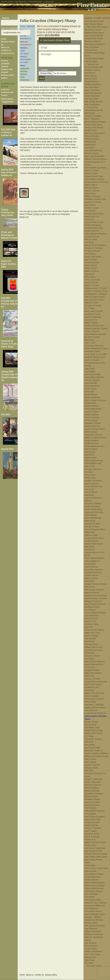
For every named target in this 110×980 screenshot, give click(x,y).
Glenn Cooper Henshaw (95, 400)
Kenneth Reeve (91, 644)
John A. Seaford (92, 696)
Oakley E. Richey (92, 656)
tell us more (33, 211)
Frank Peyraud (91, 618)
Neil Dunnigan (91, 259)
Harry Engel (90, 277)
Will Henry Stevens (93, 785)
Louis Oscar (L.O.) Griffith (96, 354)
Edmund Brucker (92, 136)
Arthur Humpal (91, 420)
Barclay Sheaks (91, 722)
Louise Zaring (91, 949)
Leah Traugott (91, 831)
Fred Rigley (90, 659)
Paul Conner (90, 205)
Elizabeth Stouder (92, 799)
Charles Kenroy (91, 443)
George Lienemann (93, 481)
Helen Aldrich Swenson (95, 811)
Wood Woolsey (91, 946)
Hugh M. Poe (90, 621)
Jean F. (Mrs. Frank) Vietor (96, 868)
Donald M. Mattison (93, 504)
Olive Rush (89, 676)
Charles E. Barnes (93, 70)
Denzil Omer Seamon (94, 699)
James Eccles (91, 268)
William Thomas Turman (95, 842)
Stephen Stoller (91, 796)
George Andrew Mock (94, 538)
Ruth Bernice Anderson (95, 44)
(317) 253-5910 (52, 35)
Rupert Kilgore (91, 449)
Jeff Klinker (89, 455)
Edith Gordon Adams (94, 24)
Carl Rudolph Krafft (93, 463)
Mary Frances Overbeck (95, 604)
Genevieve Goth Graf (94, 346)
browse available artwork (5, 64)
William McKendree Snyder (97, 756)
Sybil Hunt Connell (93, 202)
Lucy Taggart (90, 814)
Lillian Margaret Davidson (96, 234)
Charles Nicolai (91, 575)
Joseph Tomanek (92, 822)
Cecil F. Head (90, 389)
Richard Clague (91, 188)
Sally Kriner (90, 466)
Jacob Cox (89, 219)
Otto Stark (89, 771)
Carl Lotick (89, 489)
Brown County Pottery (94, 630)
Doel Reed (89, 641)
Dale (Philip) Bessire (94, 102)
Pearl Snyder (90, 759)
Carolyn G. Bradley (93, 116)
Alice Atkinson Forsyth (94, 300)
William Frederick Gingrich (96, 328)
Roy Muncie (90, 549)
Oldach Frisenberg (93, 317)
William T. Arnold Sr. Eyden (96, 291)
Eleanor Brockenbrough (95, 122)
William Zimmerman (93, 951)
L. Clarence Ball (92, 64)
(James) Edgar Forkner (95, 297)
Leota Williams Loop (93, 486)
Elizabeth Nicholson (93, 572)
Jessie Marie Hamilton (94, 377)
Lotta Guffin (90, 369)
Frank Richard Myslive (94, 558)
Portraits (24, 74)
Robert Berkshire (92, 96)
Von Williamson (91, 908)
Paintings (24, 71)
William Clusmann (93, 196)
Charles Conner (92, 208)
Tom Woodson (91, 928)
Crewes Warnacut (92, 877)
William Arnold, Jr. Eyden (96, 288)
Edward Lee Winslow (94, 920)
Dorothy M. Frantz (93, 314)
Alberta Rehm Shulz (93, 733)
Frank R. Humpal (92, 417)
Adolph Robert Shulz (94, 730)
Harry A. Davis (91, 239)
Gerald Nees (90, 564)
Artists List (24, 217)
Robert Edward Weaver (95, 883)
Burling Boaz (90, 957)
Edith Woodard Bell (93, 93)
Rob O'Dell (89, 587)
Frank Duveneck (92, 262)
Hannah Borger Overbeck (96, 598)
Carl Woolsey (90, 943)
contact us (6, 50)
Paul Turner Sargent (93, 684)
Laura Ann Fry (91, 320)
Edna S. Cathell (91, 170)
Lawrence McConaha (94, 512)
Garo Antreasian (92, 47)
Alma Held (89, 392)
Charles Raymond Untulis (96, 854)
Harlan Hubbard (92, 415)
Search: (6, 18)
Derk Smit (89, 742)
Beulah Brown (91, 130)
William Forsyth (91, 303)
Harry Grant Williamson (95, 906)
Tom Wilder (90, 897)
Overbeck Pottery (92, 607)
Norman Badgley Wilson (95, 914)
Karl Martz (89, 495)
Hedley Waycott (92, 880)
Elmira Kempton (92, 440)
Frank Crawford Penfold (95, 613)
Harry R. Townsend (93, 828)
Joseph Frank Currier (94, 222)
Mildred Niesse (91, 578)
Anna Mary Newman (94, 570)
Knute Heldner (91, 394)
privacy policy (8, 53)
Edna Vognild (90, 871)
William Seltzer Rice (93, 647)
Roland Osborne (92, 593)
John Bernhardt (91, 99)
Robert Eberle (91, 265)
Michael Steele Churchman (96, 182)
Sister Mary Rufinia (93, 673)
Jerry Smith (90, 745)
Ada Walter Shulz (92, 728)
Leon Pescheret (92, 616)
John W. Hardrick (92, 380)
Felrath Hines (90, 403)
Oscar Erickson (91, 282)
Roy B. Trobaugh (92, 837)
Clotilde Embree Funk (94, 326)
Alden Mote (90, 547)
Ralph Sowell (90, 762)
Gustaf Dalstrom (92, 231)
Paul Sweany (90, 808)
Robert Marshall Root (94, 664)
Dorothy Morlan (91, 541)
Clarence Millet (91, 535)
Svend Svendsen (92, 805)
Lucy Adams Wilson (93, 911)
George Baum (91, 79)
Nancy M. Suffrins (92, 802)
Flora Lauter (90, 475)
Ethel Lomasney (92, 483)
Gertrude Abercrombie (94, 21)
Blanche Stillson (92, 788)
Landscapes (25, 68)
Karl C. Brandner (92, 119)
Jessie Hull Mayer (92, 506)
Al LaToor (89, 472)
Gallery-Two (49, 2)
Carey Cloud (90, 193)
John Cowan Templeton (95, 817)
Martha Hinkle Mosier (94, 544)
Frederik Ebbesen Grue (95, 357)
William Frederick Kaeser (96, 438)
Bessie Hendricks (92, 397)
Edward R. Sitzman (93, 739)
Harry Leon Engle (92, 280)
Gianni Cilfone (91, 185)
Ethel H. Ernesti (91, 285)
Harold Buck (90, 145)
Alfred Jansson (91, 432)
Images (44, 70)
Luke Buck (89, 148)
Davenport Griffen (92, 351)
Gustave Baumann (93, 84)
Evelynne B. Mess (93, 524)
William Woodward (93, 931)
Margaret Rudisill (92, 670)
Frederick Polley (92, 624)
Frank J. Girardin (92, 331)
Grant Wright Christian (94, 179)
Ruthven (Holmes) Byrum (96, 159)
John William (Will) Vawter (96, 857)
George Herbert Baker (94, 59)
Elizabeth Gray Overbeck (96, 595)
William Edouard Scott (94, 693)
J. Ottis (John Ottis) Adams (96, 27)
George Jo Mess (92, 527)
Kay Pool (89, 627)
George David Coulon (94, 214)
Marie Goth (89, 340)
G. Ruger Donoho (92, 251)
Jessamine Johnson (93, 435)
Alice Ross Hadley (93, 374)
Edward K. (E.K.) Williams (96, 903)
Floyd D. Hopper (92, 412)
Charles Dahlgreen (93, 225)
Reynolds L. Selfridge (94, 705)
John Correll (90, 211)
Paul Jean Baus (92, 87)
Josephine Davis (92, 237)
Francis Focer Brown (94, 127)
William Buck (90, 142)
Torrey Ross (90, 667)
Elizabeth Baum (92, 81)
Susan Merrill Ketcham (95, 446)
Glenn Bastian (91, 76)
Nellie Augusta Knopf (94, 460)
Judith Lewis (90, 478)
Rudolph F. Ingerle (93, 423)
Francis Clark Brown (93, 125)
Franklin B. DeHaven (94, 248)
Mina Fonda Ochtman (94, 590)
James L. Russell (92, 679)
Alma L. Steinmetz (93, 782)
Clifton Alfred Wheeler (94, 888)
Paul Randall (90, 638)
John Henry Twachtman (95, 848)
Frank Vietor (90, 865)
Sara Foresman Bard (94, 67)
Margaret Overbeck (93, 601)
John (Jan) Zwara (92, 954)
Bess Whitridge (91, 894)
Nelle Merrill (90, 521)
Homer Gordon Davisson (95, 245)
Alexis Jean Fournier (94, 311)
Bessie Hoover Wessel (94, 885)
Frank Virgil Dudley (93, 257)
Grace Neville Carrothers (95, 168)
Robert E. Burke (92, 153)
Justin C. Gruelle (92, 360)
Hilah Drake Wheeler (94, 891)
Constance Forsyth (93, 305)
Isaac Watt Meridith (93, 518)
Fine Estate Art (20, 2)
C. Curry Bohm (91, 107)
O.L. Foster (90, 308)
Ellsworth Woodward (94, 934)
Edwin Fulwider (91, 323)
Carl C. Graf (90, 343)
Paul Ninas (89, 581)
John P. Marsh (91, 492)
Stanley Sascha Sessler (95, 707)
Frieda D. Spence (92, 765)
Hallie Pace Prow (92, 633)
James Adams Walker (94, 874)
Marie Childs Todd (93, 819)
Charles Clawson (92, 191)
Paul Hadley (90, 371)
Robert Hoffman (92, 406)
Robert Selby (90, 702)
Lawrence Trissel (92, 834)
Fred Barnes (90, 73)
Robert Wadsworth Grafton (96, 349)
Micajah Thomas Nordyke (96, 584)
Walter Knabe (91, 458)
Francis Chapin (91, 173)
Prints (23, 77)
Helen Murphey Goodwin (95, 334)
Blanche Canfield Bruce (95, 133)
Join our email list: (10, 28)
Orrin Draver (90, 254)
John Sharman (91, 710)
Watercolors (25, 80)
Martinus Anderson (93, 41)
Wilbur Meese (91, 515)
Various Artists (91, 50)
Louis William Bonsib (94, 110)
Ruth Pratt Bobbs (92, 104)
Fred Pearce (90, 610)
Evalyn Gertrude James (95, 429)
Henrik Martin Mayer (93, 509)
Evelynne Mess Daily (94, 228)
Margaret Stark (91, 768)
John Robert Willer (93, 900)
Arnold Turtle (90, 845)
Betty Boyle (90, 113)
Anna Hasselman (92, 386)
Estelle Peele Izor (92, 426)
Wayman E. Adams (93, 30)
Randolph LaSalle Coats (95, 199)
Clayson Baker (91, 61)
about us (5, 47)
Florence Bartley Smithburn (97, 753)
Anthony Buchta (92, 139)
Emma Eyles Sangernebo (96, 682)
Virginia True (90, 839)
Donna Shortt (90, 725)
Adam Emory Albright (94, 36)
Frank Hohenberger (93, 409)
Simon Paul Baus (92, 90)
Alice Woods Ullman (93, 851)
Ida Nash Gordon (92, 337)
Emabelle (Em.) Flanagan (96, 294)
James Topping (91, 825)
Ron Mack (89, 963)
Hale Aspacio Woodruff (95, 926)
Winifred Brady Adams (94, 33)
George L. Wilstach (93, 917)
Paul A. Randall (91, 636)
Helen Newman (91, 567)
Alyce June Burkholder (94, 156)
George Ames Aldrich (94, 38)
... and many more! (93, 966)
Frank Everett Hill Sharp (95, 713)
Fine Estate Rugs (36, 2)
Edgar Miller (90, 532)
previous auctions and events (7, 92)
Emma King (90, 452)
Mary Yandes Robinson (95, 661)
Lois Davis (89, 242)
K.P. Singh (89, 736)
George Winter (91, 923)
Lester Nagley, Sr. (92, 561)
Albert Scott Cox (92, 216)
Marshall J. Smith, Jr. (94, 750)
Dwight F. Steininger (93, 779)
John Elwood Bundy (93, 150)
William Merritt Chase (94, 176)
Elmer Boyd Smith (93, 748)
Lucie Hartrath (91, 383)
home (4, 39)
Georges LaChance (93, 469)
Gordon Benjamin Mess (95, 529)
